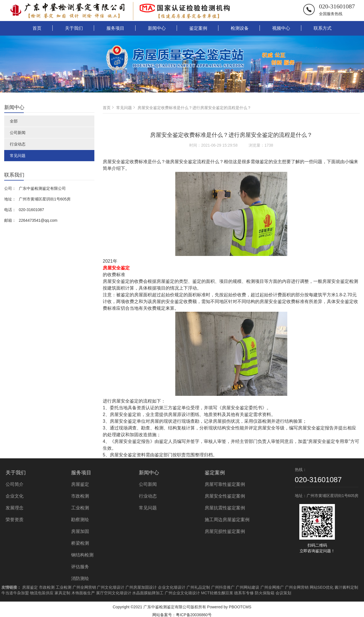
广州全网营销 (84, 587)
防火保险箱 (265, 593)
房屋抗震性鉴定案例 (225, 508)
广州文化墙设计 (111, 587)
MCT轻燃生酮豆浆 (217, 593)
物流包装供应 (42, 593)
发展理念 (15, 508)
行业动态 (18, 144)
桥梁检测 (80, 543)
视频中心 (281, 28)
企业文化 (15, 496)
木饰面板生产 (83, 593)
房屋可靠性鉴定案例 (225, 484)
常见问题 (18, 156)
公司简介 (15, 484)
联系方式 (323, 28)
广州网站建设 (248, 587)
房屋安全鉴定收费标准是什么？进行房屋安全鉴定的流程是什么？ (194, 108)
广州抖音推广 (223, 587)
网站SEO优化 (322, 587)
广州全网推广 (272, 587)
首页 (37, 28)
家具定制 (62, 593)
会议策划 (283, 593)
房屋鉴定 (80, 484)
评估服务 (80, 567)
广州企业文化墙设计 (182, 593)
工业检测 (80, 508)
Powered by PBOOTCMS (229, 607)
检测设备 (240, 28)
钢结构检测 (82, 555)
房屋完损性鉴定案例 (225, 531)
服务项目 (115, 28)
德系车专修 (244, 593)
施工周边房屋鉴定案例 (227, 520)
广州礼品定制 (198, 587)
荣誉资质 (15, 520)
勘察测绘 (80, 520)
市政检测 (80, 496)
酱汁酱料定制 (346, 587)
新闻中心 (157, 28)
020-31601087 (337, 6)
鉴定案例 (198, 28)
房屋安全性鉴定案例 (225, 496)
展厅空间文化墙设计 (114, 593)
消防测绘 (80, 578)
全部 (14, 121)
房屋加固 (80, 531)
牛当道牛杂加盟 (15, 593)
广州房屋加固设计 (141, 587)
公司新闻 (18, 133)
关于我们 (74, 28)
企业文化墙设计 (172, 587)
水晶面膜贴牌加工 (148, 593)
